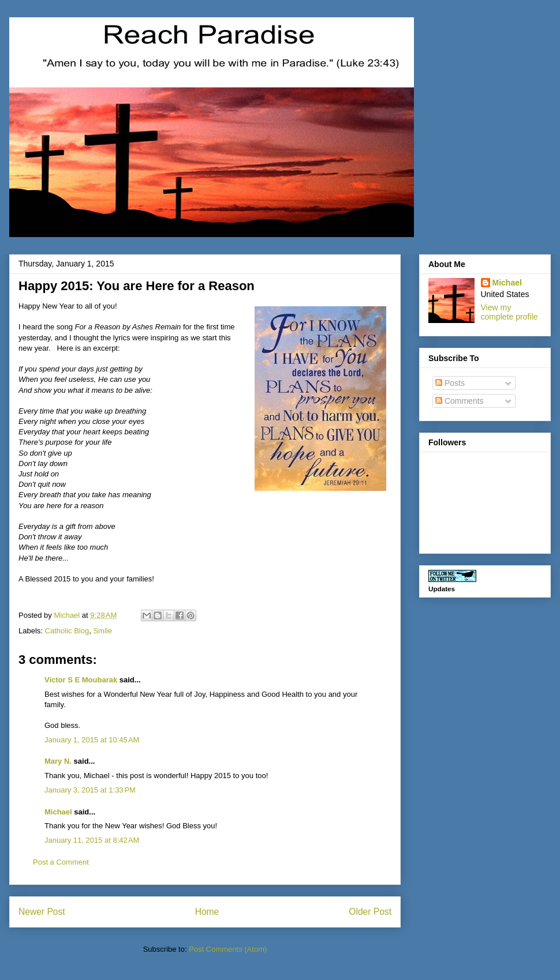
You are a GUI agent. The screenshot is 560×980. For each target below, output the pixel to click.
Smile (102, 631)
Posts (450, 383)
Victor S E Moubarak (81, 680)
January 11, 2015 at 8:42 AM (92, 840)
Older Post (370, 912)
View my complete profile (509, 312)
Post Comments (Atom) (228, 949)
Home (207, 912)
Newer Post (42, 912)
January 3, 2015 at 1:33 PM (90, 790)
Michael (58, 812)
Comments (460, 401)
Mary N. (58, 761)
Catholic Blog (67, 631)
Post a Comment (61, 862)
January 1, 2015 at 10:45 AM (92, 740)
